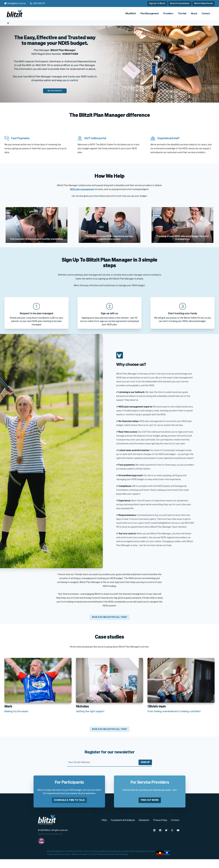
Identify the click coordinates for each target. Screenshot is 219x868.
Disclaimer (144, 829)
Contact (206, 14)
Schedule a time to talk (69, 809)
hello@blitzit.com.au (17, 3)
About (194, 14)
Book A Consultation (180, 3)
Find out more (150, 809)
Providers (168, 14)
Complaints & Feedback (123, 829)
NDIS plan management (82, 189)
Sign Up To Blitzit (157, 3)
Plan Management (150, 14)
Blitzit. (48, 839)
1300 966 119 (39, 3)
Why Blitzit (131, 14)
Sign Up (145, 771)
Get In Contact (55, 91)
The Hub (182, 14)
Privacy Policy (160, 829)
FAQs (104, 829)
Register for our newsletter (110, 761)
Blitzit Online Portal (203, 3)
